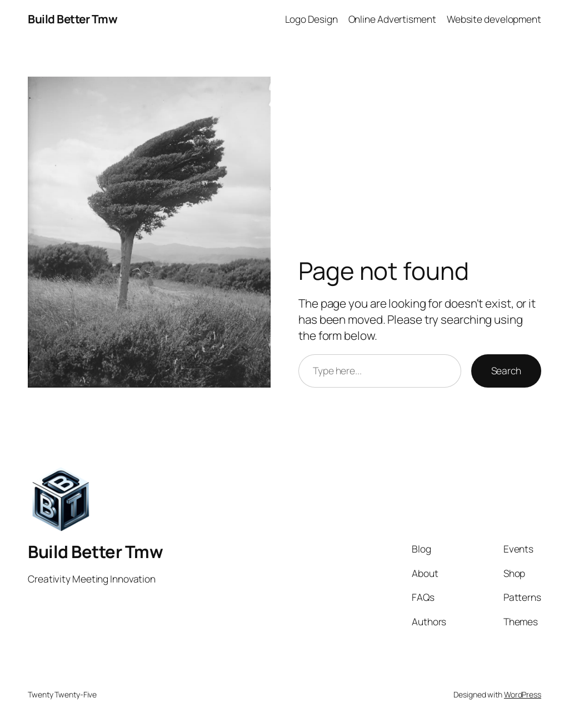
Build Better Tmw (73, 19)
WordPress (523, 694)
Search (506, 370)
